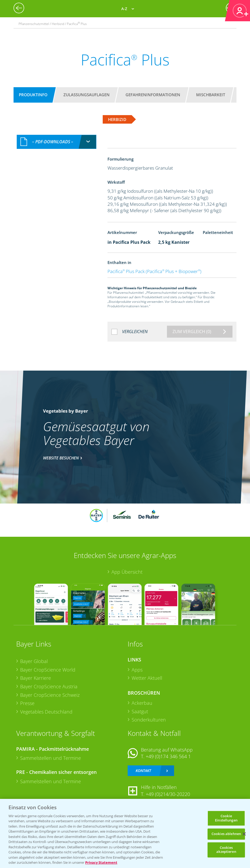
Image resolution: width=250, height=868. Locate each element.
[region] (125, 833)
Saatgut (140, 711)
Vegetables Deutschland (46, 712)
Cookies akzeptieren (226, 850)
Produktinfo (33, 95)
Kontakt (143, 771)
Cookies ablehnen (226, 834)
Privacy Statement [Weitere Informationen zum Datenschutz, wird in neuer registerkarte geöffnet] (101, 862)
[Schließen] (244, 834)
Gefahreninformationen (153, 95)
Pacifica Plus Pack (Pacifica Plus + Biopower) (154, 271)
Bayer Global (34, 661)
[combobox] (57, 142)
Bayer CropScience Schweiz (50, 695)
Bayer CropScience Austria (49, 686)
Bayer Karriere (36, 678)
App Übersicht (127, 572)
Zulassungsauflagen (87, 95)
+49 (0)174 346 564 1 (168, 756)
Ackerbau (142, 703)
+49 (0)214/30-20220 (168, 794)
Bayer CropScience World (48, 670)
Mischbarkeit (211, 95)
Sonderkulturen (149, 720)
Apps (137, 670)
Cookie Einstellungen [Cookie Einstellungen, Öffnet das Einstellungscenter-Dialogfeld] (226, 818)
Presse (27, 703)
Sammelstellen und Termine (51, 758)
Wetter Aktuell (147, 678)
